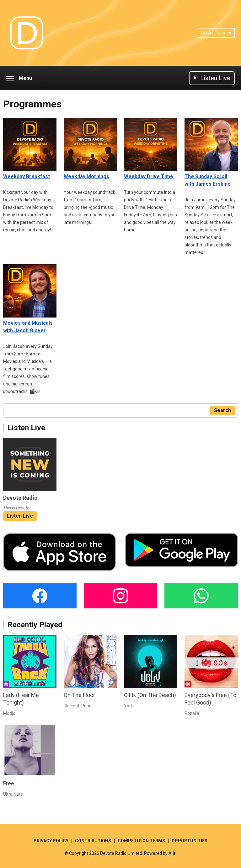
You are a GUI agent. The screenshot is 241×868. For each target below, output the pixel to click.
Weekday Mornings (90, 149)
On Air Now (216, 33)
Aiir (172, 853)
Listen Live (20, 516)
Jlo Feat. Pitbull (79, 706)
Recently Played (35, 625)
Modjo (9, 713)
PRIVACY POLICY (51, 841)
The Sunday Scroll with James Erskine (211, 152)
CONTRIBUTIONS (93, 841)
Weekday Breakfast (30, 149)
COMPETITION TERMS (141, 841)
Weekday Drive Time (151, 149)
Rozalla (192, 713)
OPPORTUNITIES (190, 841)
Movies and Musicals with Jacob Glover (30, 299)
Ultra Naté (13, 794)
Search (222, 410)
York (129, 706)
